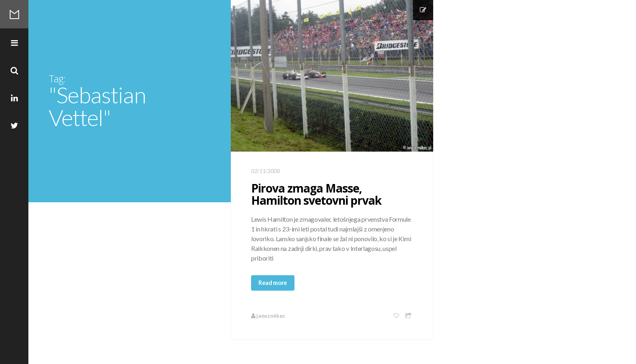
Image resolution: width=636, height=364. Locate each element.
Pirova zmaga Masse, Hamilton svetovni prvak (316, 194)
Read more (273, 283)
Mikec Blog (14, 14)
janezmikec (268, 316)
